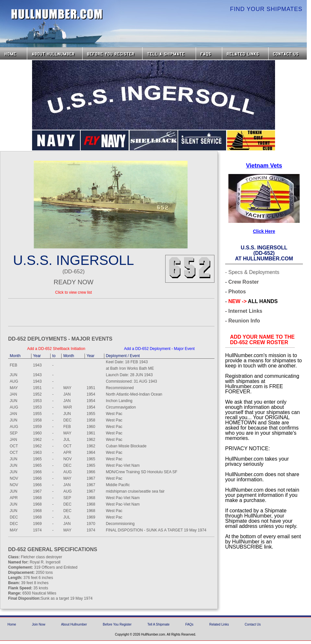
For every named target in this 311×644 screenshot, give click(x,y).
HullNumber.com (57, 14)
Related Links (245, 54)
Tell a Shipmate (169, 54)
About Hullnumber (74, 624)
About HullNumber (55, 54)
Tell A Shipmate (158, 624)
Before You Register (117, 624)
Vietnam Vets (264, 166)
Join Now (38, 624)
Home (13, 54)
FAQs (209, 54)
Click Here (264, 231)
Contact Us (288, 54)
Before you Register (112, 54)
